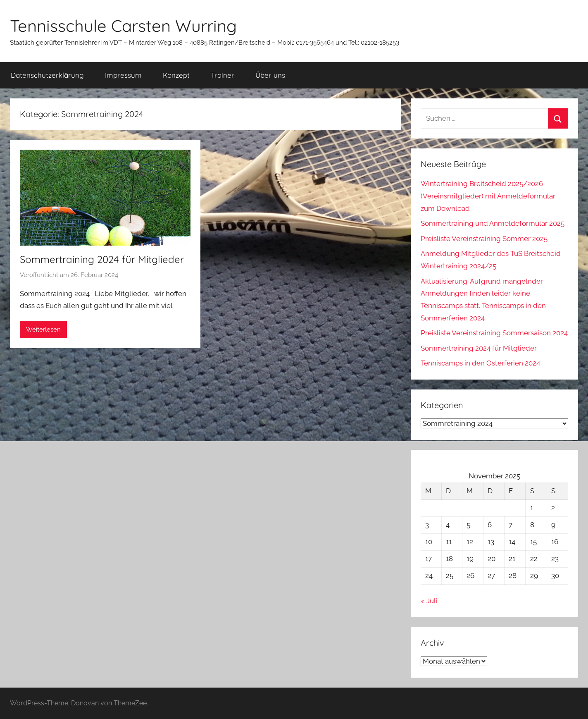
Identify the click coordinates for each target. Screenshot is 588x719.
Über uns (270, 75)
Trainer (223, 75)
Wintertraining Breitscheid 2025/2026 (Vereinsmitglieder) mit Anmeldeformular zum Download (488, 196)
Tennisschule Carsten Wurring (123, 26)
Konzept (176, 75)
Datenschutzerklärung (47, 75)
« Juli (429, 601)
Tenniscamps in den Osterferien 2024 (480, 363)
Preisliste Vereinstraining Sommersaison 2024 (494, 333)
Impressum (123, 75)
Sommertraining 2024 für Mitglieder (102, 259)
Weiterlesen (43, 330)
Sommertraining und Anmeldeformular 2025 (493, 223)
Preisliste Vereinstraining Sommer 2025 (484, 239)
